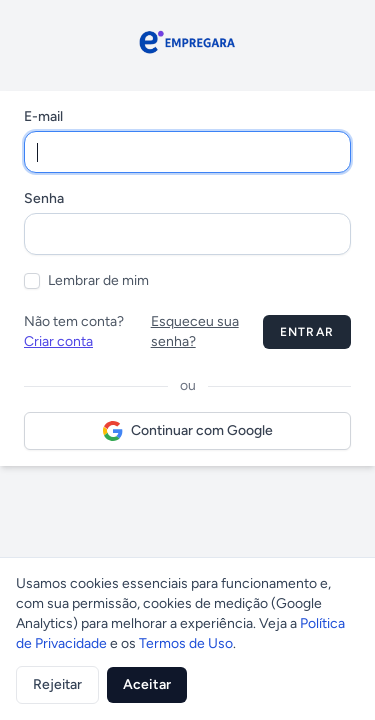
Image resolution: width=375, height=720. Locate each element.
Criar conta (58, 341)
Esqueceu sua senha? (195, 331)
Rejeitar (57, 684)
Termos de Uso (186, 643)
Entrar (307, 332)
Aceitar (147, 684)
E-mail (43, 116)
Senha (44, 198)
